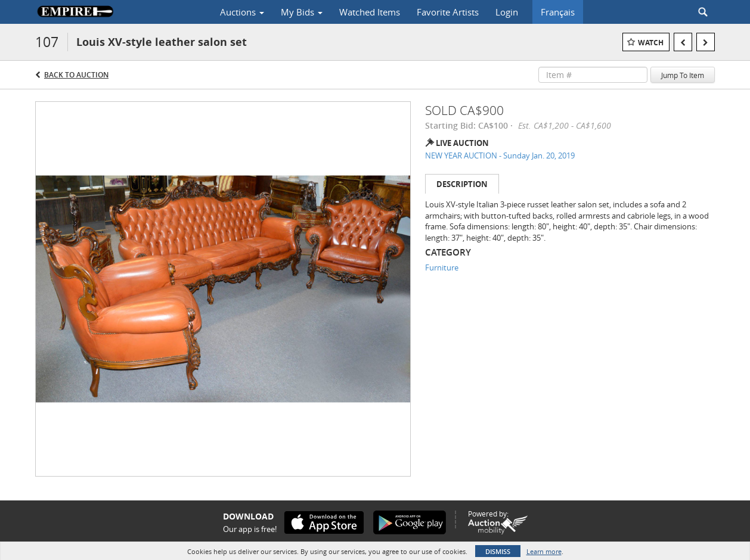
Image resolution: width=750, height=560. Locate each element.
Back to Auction (76, 75)
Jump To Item (683, 75)
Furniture (442, 267)
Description (462, 184)
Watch (651, 43)
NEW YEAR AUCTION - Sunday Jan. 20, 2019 (500, 155)
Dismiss (498, 551)
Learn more (544, 551)
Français (558, 12)
